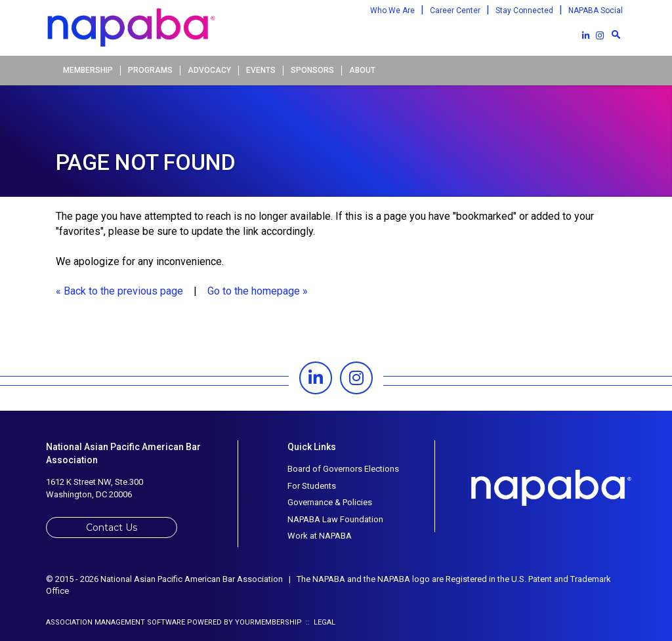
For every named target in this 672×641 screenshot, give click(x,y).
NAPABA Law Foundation (335, 519)
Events (261, 70)
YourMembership (268, 622)
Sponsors (312, 70)
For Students (312, 486)
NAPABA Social (596, 10)
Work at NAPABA (320, 536)
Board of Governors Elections (343, 469)
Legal (325, 622)
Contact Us (112, 527)
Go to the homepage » (258, 291)
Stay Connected (524, 10)
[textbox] (616, 34)
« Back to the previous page (119, 291)
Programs (150, 70)
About (362, 70)
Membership (88, 70)
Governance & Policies (330, 502)
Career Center (455, 10)
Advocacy (209, 70)
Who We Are (392, 10)
